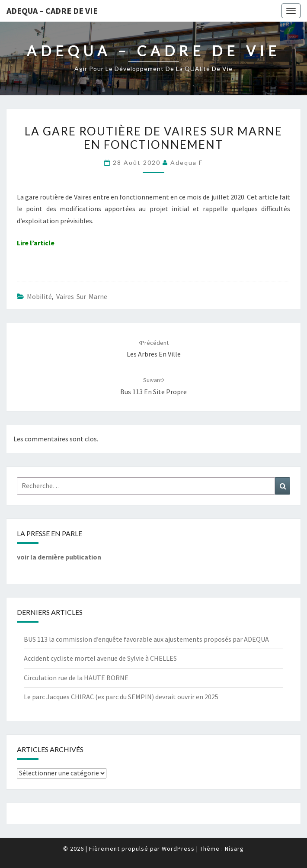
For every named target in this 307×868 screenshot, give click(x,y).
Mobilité (39, 296)
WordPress (178, 849)
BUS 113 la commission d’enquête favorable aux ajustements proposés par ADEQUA (146, 639)
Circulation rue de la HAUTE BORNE (76, 678)
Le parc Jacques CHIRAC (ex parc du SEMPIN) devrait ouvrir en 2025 (121, 697)
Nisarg (234, 849)
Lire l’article (36, 243)
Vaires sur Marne (82, 296)
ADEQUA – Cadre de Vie (52, 11)
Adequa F (187, 162)
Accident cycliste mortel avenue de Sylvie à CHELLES (100, 658)
